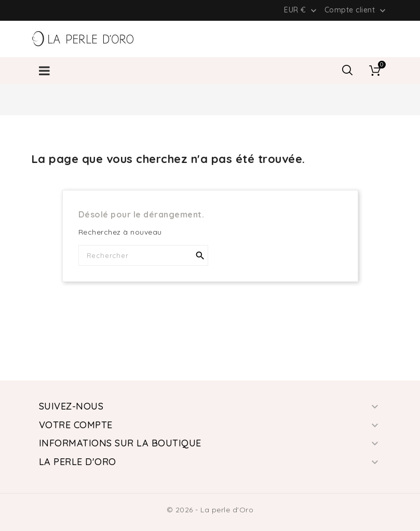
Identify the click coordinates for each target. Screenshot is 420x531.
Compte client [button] (356, 10)
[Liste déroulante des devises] (301, 10)
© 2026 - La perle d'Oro (210, 510)
